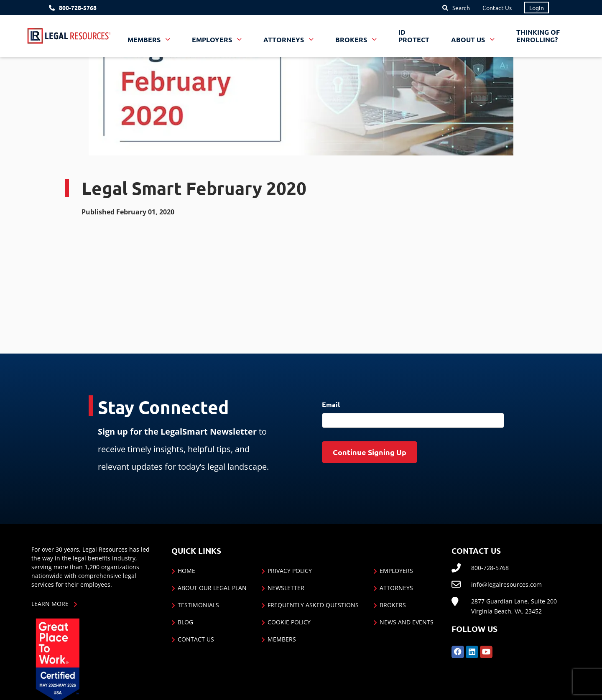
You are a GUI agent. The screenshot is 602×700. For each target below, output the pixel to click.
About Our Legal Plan (212, 588)
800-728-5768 (78, 8)
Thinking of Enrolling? (538, 36)
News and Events (407, 622)
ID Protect (414, 36)
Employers (396, 571)
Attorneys (396, 588)
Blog (185, 622)
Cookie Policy (289, 622)
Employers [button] (213, 39)
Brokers (393, 605)
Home (186, 571)
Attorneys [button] (284, 39)
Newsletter (286, 588)
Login (537, 8)
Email (331, 404)
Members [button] (145, 39)
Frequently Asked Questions (313, 605)
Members (282, 639)
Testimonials (198, 605)
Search (461, 8)
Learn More (50, 604)
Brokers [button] (352, 39)
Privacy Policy (290, 571)
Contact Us (497, 8)
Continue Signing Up (370, 452)
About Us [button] (469, 39)
